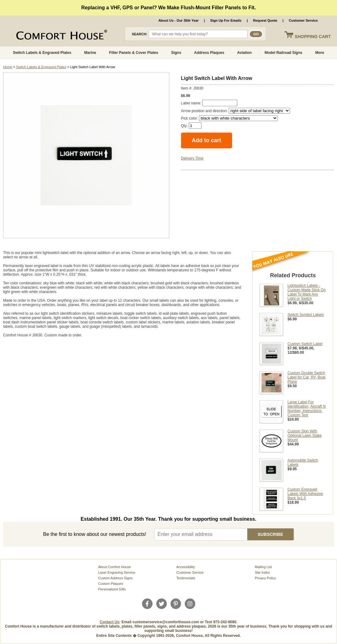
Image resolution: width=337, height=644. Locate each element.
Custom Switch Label (305, 344)
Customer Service (303, 20)
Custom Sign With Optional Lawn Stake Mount (305, 436)
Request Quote (265, 20)
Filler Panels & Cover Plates (134, 53)
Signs (176, 53)
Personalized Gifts (112, 589)
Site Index (262, 572)
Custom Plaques (111, 584)
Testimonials (186, 578)
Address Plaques (209, 53)
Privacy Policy (265, 578)
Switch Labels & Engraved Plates (42, 53)
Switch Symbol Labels (306, 315)
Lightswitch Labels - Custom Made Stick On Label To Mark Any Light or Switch (307, 292)
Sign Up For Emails (226, 20)
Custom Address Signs (115, 578)
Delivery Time (192, 158)
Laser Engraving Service (117, 572)
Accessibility (186, 567)
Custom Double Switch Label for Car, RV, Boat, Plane (307, 377)
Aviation (244, 53)
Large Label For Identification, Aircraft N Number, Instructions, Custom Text (307, 409)
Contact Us (109, 622)
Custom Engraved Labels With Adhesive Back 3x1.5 (305, 494)
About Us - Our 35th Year (179, 20)
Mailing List (263, 567)
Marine (90, 53)
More (320, 53)
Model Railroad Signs (283, 53)
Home (8, 67)
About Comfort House (114, 567)
